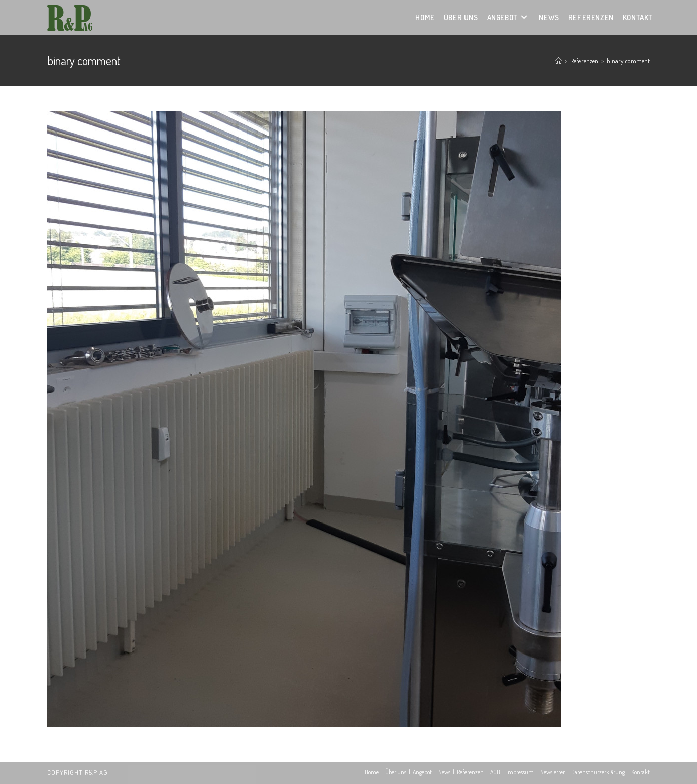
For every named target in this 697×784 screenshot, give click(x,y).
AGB (495, 772)
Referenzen (470, 772)
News (444, 772)
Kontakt (641, 772)
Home (372, 772)
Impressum (520, 772)
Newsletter (553, 772)
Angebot (422, 772)
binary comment (628, 61)
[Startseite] (559, 61)
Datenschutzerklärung (598, 772)
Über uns (396, 772)
